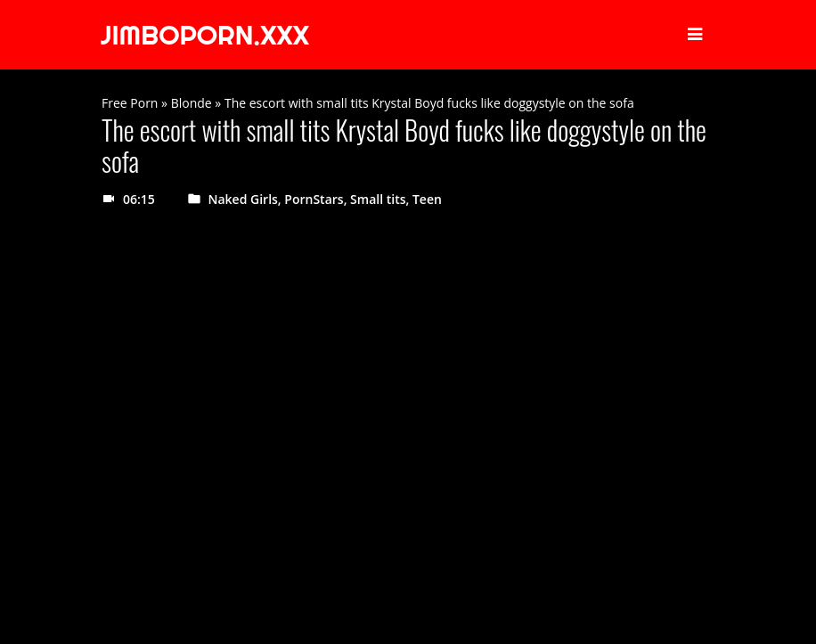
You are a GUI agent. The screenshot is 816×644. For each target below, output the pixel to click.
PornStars (314, 199)
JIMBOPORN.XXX (205, 35)
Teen (427, 199)
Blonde (192, 103)
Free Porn (130, 103)
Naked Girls (243, 199)
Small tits (378, 199)
